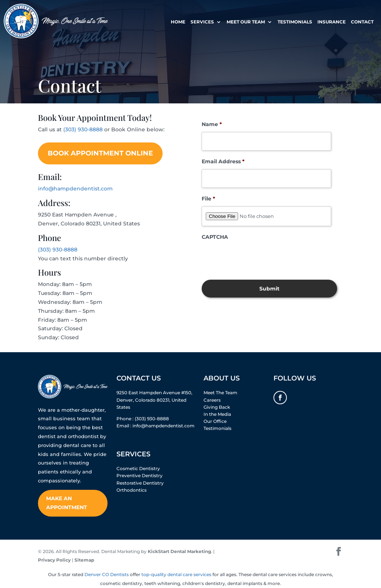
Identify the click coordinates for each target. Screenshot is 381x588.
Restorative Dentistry (140, 483)
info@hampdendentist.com (75, 189)
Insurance (332, 22)
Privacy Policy (54, 560)
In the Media (217, 414)
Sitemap (84, 560)
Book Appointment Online (100, 153)
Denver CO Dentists (107, 574)
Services (202, 22)
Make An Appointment (67, 503)
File (208, 199)
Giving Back (217, 407)
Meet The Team (220, 393)
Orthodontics (132, 490)
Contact (362, 22)
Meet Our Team (246, 22)
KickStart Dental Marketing (179, 551)
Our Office (215, 421)
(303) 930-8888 (83, 129)
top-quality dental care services (176, 574)
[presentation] (258, 259)
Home (178, 22)
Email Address (223, 161)
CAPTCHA (215, 237)
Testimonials (295, 22)
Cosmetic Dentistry (138, 468)
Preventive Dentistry (140, 475)
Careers (212, 400)
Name (212, 124)
